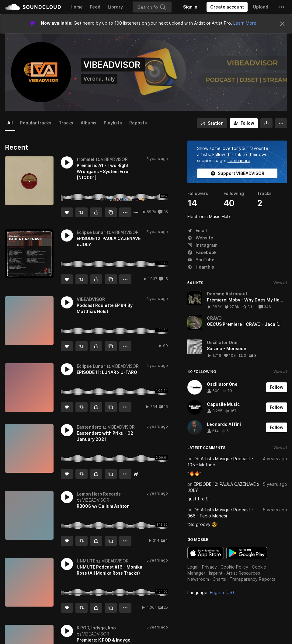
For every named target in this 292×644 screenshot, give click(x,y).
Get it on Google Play (247, 553)
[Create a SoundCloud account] (227, 7)
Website (200, 238)
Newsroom (198, 579)
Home (77, 7)
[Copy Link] (111, 212)
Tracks (66, 123)
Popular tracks (36, 123)
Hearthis (201, 267)
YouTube (201, 260)
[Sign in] (190, 7)
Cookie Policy (234, 567)
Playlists (113, 123)
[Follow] (244, 123)
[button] (281, 7)
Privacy (209, 567)
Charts (219, 579)
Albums (89, 123)
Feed (95, 7)
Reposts (138, 123)
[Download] (136, 474)
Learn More (245, 23)
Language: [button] (211, 592)
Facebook (202, 252)
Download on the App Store (206, 553)
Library (115, 7)
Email (197, 230)
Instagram (202, 245)
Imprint (216, 573)
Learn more (239, 160)
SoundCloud (33, 7)
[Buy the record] (136, 212)
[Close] (282, 24)
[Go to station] (212, 123)
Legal (193, 567)
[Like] (67, 212)
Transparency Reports (252, 579)
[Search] (152, 7)
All (10, 123)
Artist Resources (243, 573)
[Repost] (82, 212)
